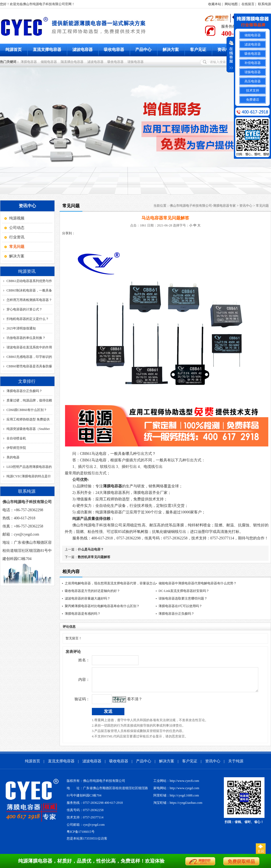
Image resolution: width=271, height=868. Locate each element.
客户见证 (198, 50)
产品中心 (143, 50)
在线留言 (248, 4)
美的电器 (13, 457)
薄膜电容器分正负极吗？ (24, 391)
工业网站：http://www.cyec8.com (176, 785)
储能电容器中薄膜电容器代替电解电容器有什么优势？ (198, 583)
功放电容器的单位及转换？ (26, 338)
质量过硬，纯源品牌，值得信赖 (29, 400)
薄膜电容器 (30, 62)
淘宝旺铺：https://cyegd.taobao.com (178, 807)
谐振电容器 (136, 62)
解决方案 (171, 50)
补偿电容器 (253, 63)
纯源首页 (14, 50)
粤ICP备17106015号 (81, 836)
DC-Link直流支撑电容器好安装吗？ (184, 591)
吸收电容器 (114, 50)
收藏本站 (215, 4)
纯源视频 (17, 218)
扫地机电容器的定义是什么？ (28, 319)
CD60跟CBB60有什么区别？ (27, 410)
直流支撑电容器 (47, 50)
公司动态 (17, 228)
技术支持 (253, 90)
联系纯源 (264, 4)
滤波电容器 (83, 50)
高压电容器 (253, 81)
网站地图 (231, 4)
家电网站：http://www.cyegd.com (176, 792)
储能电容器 (50, 62)
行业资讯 (17, 237)
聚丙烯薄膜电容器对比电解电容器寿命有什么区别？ (102, 606)
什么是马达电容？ (91, 549)
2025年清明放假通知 (21, 328)
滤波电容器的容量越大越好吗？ (88, 598)
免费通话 (253, 100)
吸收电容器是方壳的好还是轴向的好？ (92, 591)
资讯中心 (225, 50)
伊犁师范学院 (16, 448)
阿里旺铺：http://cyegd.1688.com (176, 799)
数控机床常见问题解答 (94, 557)
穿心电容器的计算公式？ (24, 309)
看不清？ (123, 703)
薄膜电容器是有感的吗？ (83, 614)
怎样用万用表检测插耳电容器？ (29, 300)
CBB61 (93, 454)
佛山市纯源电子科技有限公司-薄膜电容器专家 (203, 206)
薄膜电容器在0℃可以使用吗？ (180, 606)
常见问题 (262, 206)
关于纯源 (236, 765)
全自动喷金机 (16, 438)
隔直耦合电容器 (73, 62)
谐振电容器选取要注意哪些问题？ (183, 598)
